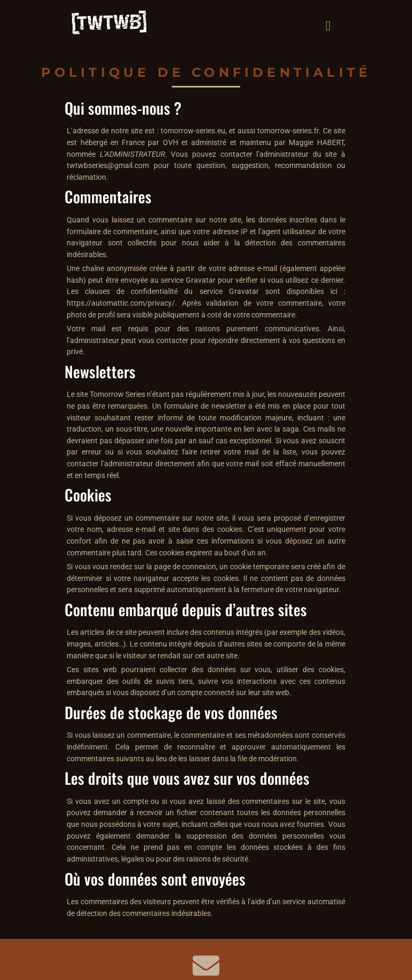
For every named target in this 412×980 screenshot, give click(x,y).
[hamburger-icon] (328, 25)
